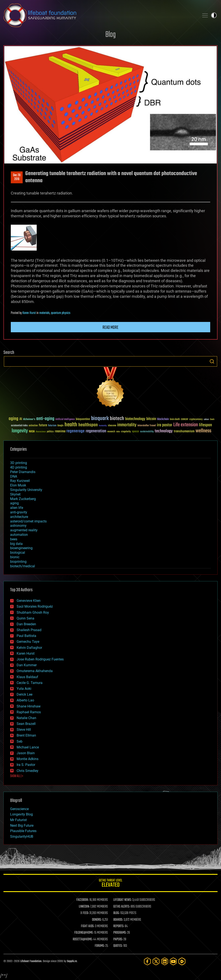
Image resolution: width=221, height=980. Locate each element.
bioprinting (18, 562)
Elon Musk (18, 485)
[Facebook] (147, 961)
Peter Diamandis (23, 472)
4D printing (19, 467)
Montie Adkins (28, 759)
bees (14, 539)
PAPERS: (118, 939)
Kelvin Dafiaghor (29, 648)
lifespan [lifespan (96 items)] (205, 425)
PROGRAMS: (120, 933)
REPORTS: (119, 926)
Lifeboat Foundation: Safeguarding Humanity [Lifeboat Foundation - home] (100, 15)
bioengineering (21, 548)
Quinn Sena (25, 618)
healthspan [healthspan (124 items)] (88, 425)
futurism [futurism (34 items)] (52, 426)
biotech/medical (23, 566)
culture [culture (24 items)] (206, 419)
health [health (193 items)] (71, 425)
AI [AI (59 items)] (21, 419)
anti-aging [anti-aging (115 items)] (45, 419)
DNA (14, 476)
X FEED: (85, 913)
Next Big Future (22, 826)
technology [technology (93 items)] (164, 431)
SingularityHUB (22, 837)
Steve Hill (24, 730)
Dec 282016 (17, 177)
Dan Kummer (27, 665)
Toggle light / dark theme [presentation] (214, 15)
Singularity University (26, 490)
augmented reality (24, 530)
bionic (15, 557)
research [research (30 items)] (111, 432)
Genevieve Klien (29, 601)
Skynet (15, 494)
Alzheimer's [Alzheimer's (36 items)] (29, 419)
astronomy (18, 526)
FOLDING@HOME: (84, 933)
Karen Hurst (29, 313)
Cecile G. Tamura (30, 683)
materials (44, 313)
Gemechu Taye (28, 642)
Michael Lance (28, 747)
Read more (110, 328)
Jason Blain (26, 753)
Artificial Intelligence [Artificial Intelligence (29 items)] (65, 419)
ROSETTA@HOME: (83, 939)
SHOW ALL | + (17, 776)
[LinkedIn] (165, 961)
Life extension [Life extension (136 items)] (186, 425)
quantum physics (61, 313)
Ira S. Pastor (26, 765)
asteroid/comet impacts (28, 521)
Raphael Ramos (29, 712)
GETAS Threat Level (110, 884)
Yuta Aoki (24, 689)
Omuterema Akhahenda (35, 671)
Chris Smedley (28, 771)
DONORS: (97, 920)
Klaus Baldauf (27, 677)
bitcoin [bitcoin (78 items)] (151, 419)
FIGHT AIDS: (88, 926)
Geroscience (19, 809)
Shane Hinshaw (29, 706)
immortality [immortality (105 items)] (127, 425)
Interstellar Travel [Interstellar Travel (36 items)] (147, 426)
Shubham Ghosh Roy (33, 612)
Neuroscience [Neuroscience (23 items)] (41, 432)
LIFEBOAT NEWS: (122, 900)
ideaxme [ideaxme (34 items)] (112, 426)
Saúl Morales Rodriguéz (35, 606)
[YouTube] (173, 961)
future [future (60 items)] (43, 425)
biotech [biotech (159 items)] (117, 419)
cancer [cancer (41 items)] (185, 419)
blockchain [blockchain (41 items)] (163, 419)
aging (14, 503)
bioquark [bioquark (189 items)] (100, 419)
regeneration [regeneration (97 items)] (96, 431)
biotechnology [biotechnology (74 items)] (135, 419)
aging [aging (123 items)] (13, 419)
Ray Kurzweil (20, 481)
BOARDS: (118, 920)
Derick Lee (24, 694)
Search (212, 361)
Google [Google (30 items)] (60, 426)
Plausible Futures (23, 831)
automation (19, 535)
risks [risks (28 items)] (118, 432)
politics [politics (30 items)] (50, 432)
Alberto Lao (25, 700)
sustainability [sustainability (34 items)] (147, 432)
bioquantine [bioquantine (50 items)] (83, 419)
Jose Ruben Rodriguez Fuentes (40, 659)
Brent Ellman (26, 735)
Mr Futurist (18, 820)
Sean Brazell (26, 724)
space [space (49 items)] (135, 431)
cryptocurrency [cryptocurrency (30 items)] (196, 419)
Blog (110, 35)
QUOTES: (118, 946)
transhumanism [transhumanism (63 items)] (184, 431)
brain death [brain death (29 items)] (175, 419)
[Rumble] (182, 961)
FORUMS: (100, 946)
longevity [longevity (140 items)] (20, 431)
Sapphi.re (72, 961)
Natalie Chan (26, 718)
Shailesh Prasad (29, 630)
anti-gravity (19, 512)
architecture (19, 517)
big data (16, 544)
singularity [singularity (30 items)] (126, 432)
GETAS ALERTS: (122, 907)
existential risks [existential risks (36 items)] (19, 426)
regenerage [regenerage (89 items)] (76, 431)
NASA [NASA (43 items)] (32, 432)
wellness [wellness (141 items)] (203, 431)
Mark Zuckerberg (23, 499)
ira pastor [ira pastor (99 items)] (165, 425)
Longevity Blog (21, 814)
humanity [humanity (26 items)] (103, 426)
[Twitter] (156, 961)
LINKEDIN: (84, 907)
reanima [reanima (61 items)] (60, 431)
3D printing (19, 463)
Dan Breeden (26, 624)
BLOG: (116, 913)
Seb (20, 741)
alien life (17, 508)
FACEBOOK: (83, 900)
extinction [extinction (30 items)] (33, 426)
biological (18, 553)
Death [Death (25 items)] (212, 419)
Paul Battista (26, 636)
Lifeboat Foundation (31, 961)
